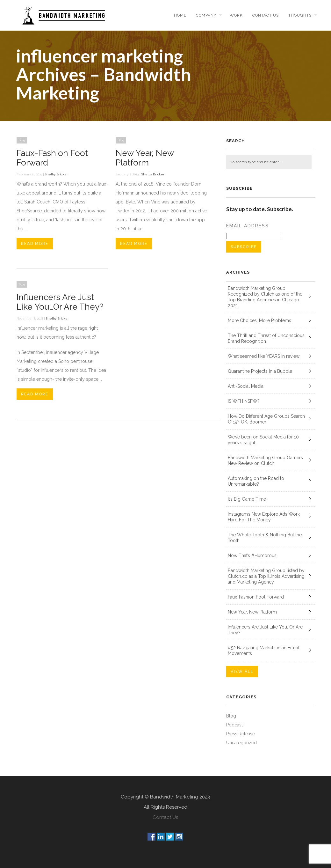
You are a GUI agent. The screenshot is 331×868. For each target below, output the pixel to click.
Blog (22, 140)
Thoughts (300, 15)
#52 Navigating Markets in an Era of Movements (264, 651)
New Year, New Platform (145, 158)
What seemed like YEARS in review (264, 356)
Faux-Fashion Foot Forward (256, 597)
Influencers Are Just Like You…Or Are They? (60, 302)
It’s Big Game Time (247, 499)
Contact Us (165, 817)
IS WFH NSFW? (244, 401)
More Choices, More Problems (259, 320)
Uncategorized (241, 743)
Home (180, 15)
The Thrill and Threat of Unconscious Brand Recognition (266, 338)
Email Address (248, 226)
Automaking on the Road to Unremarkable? (256, 481)
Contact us (266, 15)
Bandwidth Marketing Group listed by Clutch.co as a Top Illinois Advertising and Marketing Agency (266, 576)
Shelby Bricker (56, 174)
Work (236, 15)
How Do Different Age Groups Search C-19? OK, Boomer (266, 419)
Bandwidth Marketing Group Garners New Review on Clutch (265, 460)
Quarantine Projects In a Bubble (260, 371)
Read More (35, 244)
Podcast (234, 725)
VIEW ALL (242, 672)
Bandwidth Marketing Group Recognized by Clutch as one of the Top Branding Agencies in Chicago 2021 (265, 297)
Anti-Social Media (246, 386)
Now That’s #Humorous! (253, 555)
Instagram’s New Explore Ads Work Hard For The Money (264, 517)
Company (206, 15)
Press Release (241, 734)
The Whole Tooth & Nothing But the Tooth (265, 538)
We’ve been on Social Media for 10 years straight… (263, 440)
